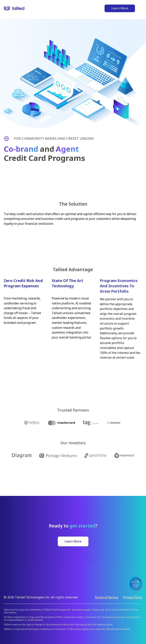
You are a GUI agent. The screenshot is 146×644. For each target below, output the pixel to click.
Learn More (120, 8)
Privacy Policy (133, 597)
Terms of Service (106, 597)
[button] (140, 8)
